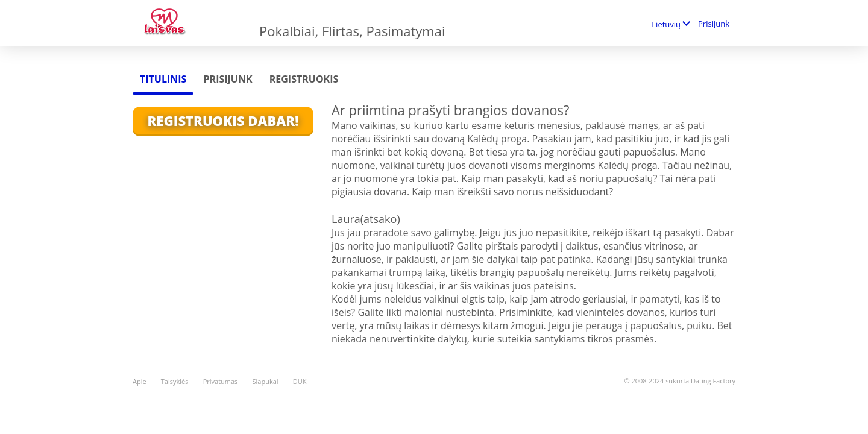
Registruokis (304, 79)
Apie (140, 381)
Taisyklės (175, 381)
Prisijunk (714, 24)
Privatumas (221, 381)
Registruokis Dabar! (223, 121)
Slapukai (266, 381)
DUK (300, 381)
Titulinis (163, 79)
